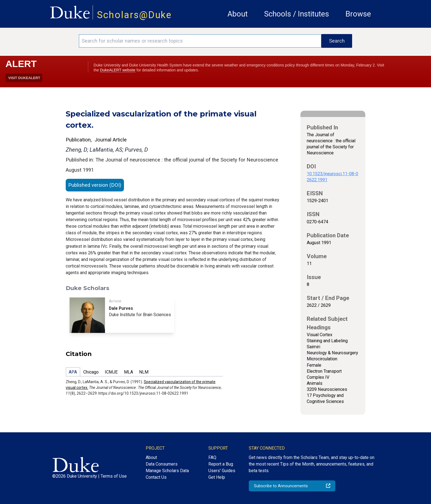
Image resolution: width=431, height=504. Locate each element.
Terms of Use (114, 476)
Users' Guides (222, 471)
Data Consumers (162, 464)
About (237, 14)
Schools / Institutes (297, 14)
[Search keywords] (200, 41)
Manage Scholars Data (167, 471)
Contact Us (156, 477)
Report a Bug (221, 464)
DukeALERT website (118, 70)
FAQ (212, 457)
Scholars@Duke (134, 15)
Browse (358, 14)
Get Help (217, 477)
